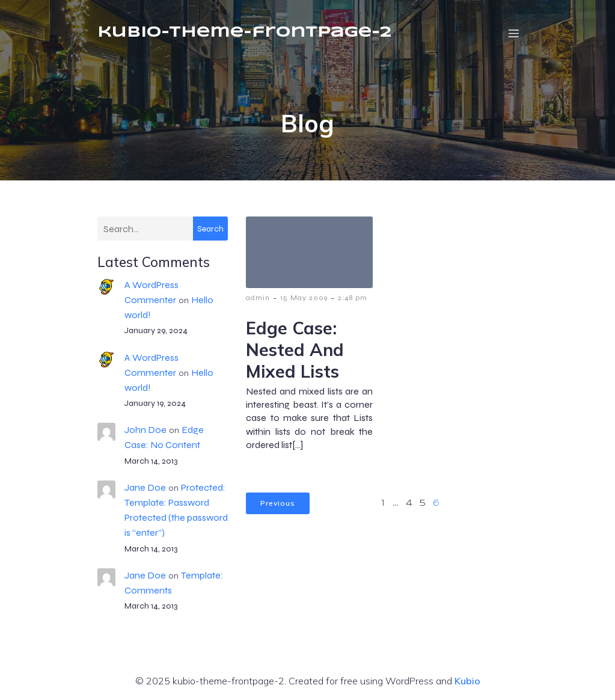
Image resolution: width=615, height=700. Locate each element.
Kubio (467, 681)
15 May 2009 (304, 298)
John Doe (145, 430)
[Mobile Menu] (514, 33)
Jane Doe (145, 487)
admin (258, 298)
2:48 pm (353, 298)
